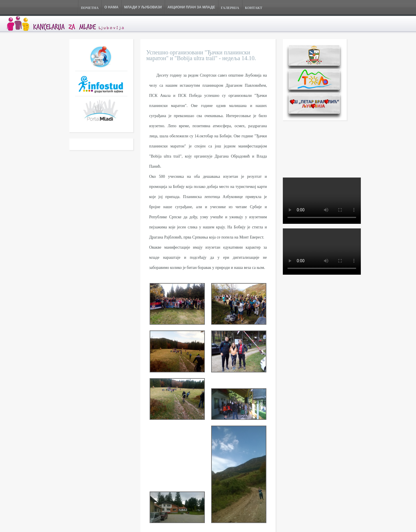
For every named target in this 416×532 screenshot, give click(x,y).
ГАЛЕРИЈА (230, 8)
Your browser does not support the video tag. (322, 201)
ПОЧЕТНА (90, 8)
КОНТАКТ (254, 8)
